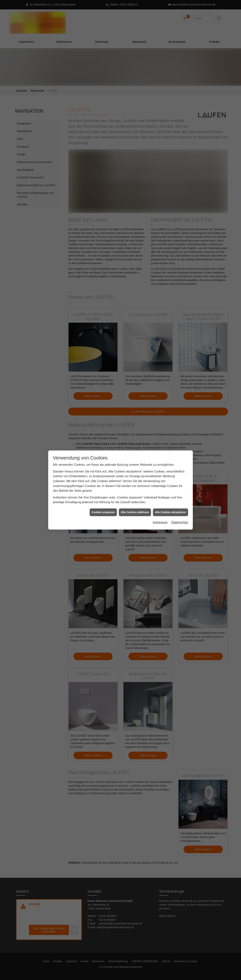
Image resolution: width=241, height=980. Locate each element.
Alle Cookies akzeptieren (170, 512)
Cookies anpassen (103, 512)
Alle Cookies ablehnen (135, 512)
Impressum (160, 522)
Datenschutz (180, 522)
